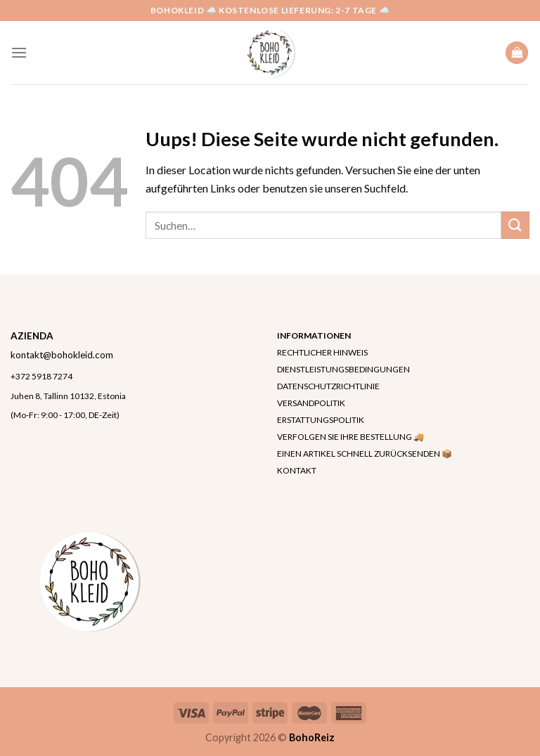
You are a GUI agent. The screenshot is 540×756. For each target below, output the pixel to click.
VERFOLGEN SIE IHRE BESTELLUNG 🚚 (351, 437)
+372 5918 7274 (41, 376)
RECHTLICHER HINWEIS (322, 352)
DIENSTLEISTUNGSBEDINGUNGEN (343, 369)
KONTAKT (297, 470)
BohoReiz (312, 737)
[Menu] (19, 52)
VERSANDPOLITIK (311, 403)
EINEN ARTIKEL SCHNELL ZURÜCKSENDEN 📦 (365, 454)
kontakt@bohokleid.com (62, 355)
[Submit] (515, 225)
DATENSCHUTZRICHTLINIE (328, 386)
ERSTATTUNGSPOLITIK (321, 420)
